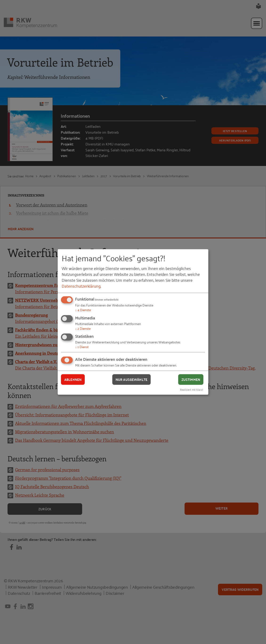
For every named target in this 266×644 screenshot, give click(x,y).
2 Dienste (83, 328)
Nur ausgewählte (131, 379)
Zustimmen (191, 379)
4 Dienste (83, 310)
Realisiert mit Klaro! (192, 389)
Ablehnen (73, 379)
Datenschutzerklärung (81, 286)
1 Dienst (82, 347)
